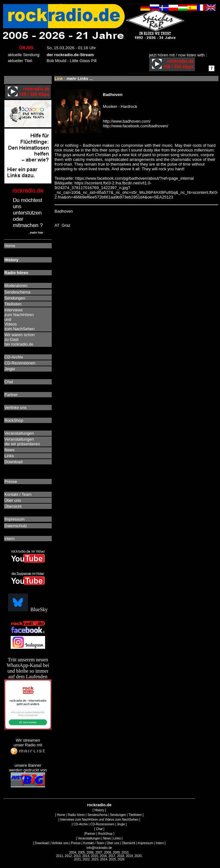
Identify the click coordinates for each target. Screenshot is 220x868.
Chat (99, 829)
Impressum (145, 843)
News (107, 838)
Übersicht (128, 843)
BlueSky (28, 609)
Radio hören (76, 815)
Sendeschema (97, 815)
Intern (160, 843)
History (99, 810)
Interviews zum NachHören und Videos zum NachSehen (99, 820)
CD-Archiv (81, 824)
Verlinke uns (60, 843)
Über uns (113, 843)
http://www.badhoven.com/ (127, 121)
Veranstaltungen (89, 838)
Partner (90, 834)
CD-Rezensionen (102, 824)
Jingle (121, 824)
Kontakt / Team (94, 843)
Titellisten (135, 815)
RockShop (105, 834)
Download (42, 843)
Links (117, 838)
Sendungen (118, 815)
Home (61, 815)
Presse (76, 843)
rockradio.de (99, 805)
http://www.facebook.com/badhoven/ (136, 126)
